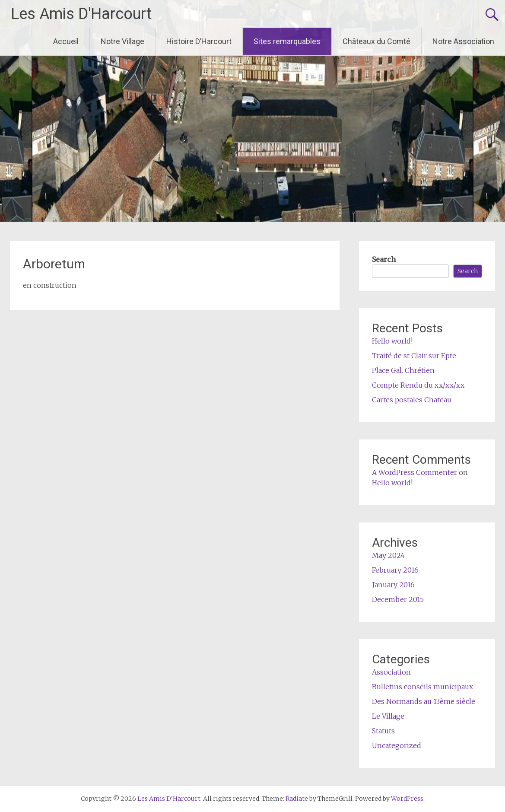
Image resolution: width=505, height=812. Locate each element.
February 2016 (395, 570)
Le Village (388, 716)
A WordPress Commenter (414, 472)
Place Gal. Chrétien (403, 370)
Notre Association (463, 41)
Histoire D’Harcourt (199, 41)
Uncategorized (397, 745)
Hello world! (392, 341)
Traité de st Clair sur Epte (414, 356)
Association (391, 672)
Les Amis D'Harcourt (81, 14)
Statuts (383, 731)
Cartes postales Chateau (412, 400)
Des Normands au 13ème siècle (424, 701)
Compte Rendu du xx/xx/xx (418, 385)
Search (384, 259)
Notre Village (122, 41)
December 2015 (398, 599)
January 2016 (393, 585)
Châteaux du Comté (376, 41)
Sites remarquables (287, 41)
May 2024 (388, 555)
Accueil (66, 41)
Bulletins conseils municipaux (422, 687)
